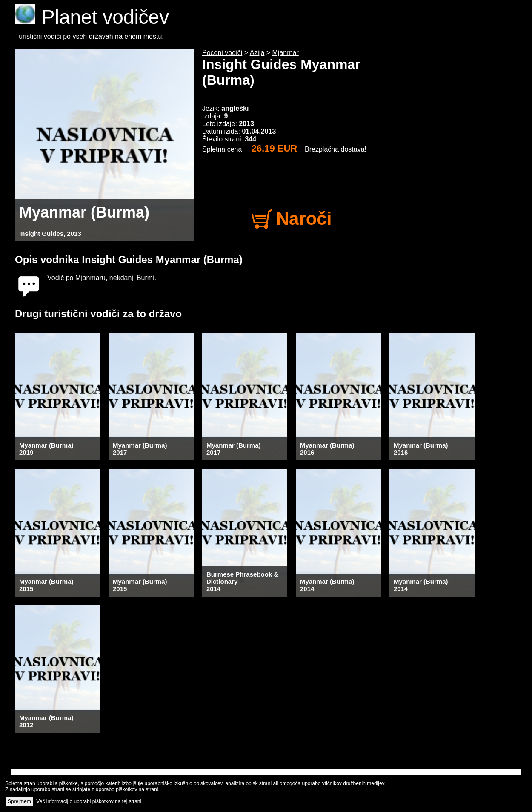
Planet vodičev (92, 17)
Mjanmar (286, 53)
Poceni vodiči (222, 53)
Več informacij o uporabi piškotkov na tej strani (89, 801)
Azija (257, 53)
